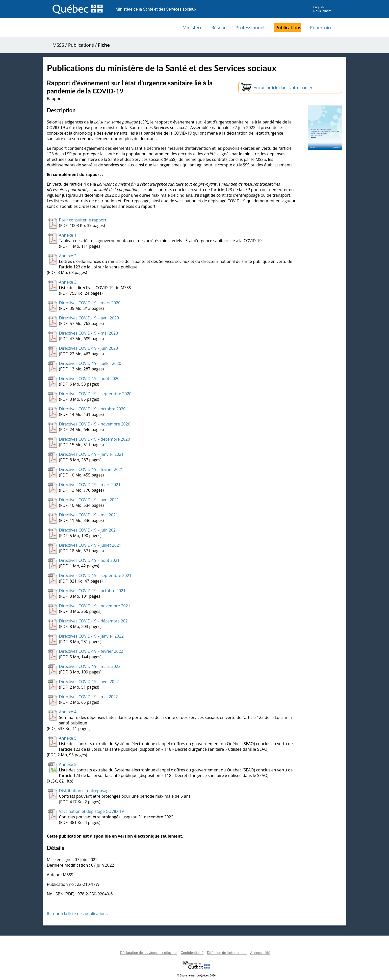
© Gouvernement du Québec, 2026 (196, 976)
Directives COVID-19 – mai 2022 (89, 697)
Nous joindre (322, 11)
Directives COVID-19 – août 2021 (89, 560)
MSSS (58, 45)
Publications (288, 28)
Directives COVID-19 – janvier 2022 (91, 636)
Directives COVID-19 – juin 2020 (89, 348)
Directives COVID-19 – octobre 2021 (92, 591)
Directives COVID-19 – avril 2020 (89, 318)
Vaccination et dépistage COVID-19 (92, 811)
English (318, 7)
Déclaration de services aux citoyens (149, 953)
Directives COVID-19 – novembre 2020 (95, 424)
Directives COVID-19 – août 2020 (89, 379)
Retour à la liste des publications (77, 914)
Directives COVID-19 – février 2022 (91, 651)
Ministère (192, 28)
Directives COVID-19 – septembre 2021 (95, 575)
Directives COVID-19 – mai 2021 (89, 515)
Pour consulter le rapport (83, 220)
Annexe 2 (68, 256)
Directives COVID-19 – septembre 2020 (95, 394)
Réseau (219, 28)
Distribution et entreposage (85, 791)
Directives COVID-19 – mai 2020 (89, 333)
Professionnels (251, 28)
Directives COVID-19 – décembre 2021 (95, 621)
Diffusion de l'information (227, 953)
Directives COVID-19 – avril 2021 (89, 500)
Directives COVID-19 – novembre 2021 (95, 606)
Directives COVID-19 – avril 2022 (89, 682)
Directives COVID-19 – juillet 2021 (90, 545)
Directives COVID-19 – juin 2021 (89, 530)
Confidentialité (192, 953)
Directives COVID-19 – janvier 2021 (91, 454)
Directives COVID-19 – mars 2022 (90, 666)
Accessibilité (260, 953)
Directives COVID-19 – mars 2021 (90, 485)
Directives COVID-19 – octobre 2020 (92, 409)
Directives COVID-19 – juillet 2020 (90, 363)
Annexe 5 (68, 738)
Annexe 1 (68, 235)
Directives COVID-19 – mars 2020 (90, 303)
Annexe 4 (68, 712)
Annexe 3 (68, 282)
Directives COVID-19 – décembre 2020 (95, 439)
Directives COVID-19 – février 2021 (91, 469)
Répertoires (322, 28)
